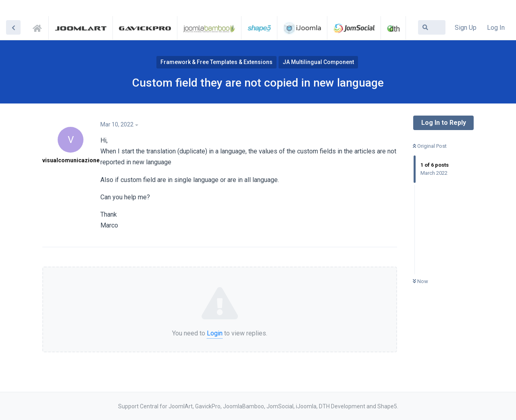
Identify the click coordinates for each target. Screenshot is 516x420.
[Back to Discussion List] (13, 27)
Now (420, 281)
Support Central (40, 27)
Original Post (430, 146)
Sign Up (466, 28)
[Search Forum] (432, 27)
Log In (496, 28)
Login (215, 333)
